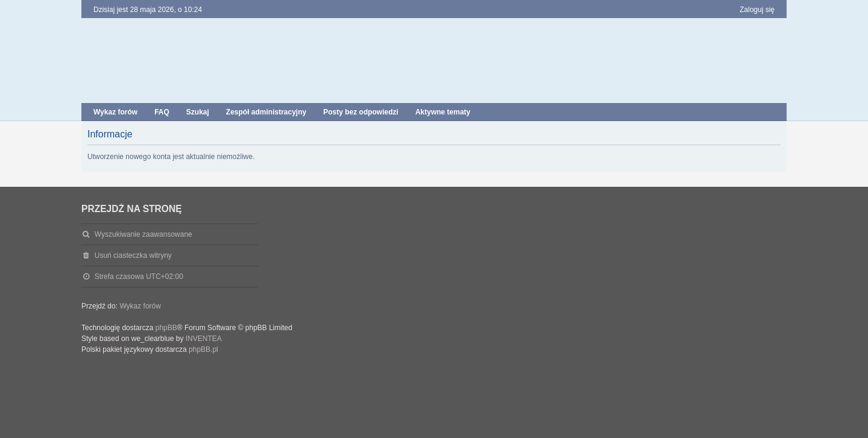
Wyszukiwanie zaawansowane (143, 234)
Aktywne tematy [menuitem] (443, 112)
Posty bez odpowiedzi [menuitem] (361, 112)
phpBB (166, 328)
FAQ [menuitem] (162, 112)
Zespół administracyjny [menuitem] (266, 112)
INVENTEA (204, 339)
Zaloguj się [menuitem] (757, 10)
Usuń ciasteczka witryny (133, 255)
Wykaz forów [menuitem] (115, 112)
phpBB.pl (203, 349)
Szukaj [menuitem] (198, 112)
